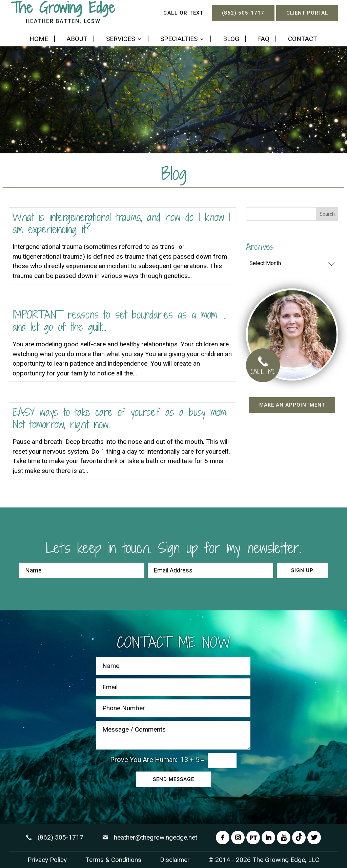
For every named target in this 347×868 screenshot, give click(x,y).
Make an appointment (292, 405)
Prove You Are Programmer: (144, 760)
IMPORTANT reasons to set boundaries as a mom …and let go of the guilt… (120, 321)
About (77, 40)
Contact (303, 40)
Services (120, 40)
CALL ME (263, 367)
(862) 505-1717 (243, 13)
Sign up (302, 570)
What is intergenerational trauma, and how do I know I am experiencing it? (121, 223)
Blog (231, 40)
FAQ (264, 40)
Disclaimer (175, 860)
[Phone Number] (173, 708)
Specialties (179, 40)
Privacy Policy (47, 860)
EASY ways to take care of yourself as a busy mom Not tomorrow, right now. (119, 418)
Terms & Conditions (113, 860)
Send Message (173, 779)
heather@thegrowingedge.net (156, 837)
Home (39, 40)
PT (253, 838)
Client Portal (307, 13)
